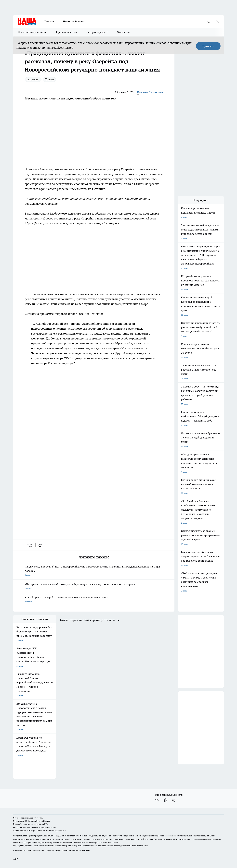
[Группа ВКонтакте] (157, 800)
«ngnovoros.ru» (36, 818)
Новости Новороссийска (32, 32)
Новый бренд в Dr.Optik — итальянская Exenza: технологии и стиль (94, 600)
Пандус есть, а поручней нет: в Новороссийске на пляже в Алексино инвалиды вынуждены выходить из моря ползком (94, 571)
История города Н (97, 32)
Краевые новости (66, 32)
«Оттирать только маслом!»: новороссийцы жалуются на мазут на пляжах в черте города (94, 586)
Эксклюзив (124, 32)
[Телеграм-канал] (174, 800)
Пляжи (49, 79)
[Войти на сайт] (217, 21)
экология (33, 79)
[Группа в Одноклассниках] (165, 800)
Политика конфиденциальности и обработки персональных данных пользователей (52, 850)
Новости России (74, 21)
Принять (208, 46)
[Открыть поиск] (209, 21)
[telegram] (41, 545)
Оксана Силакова (150, 92)
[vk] (30, 545)
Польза (49, 21)
